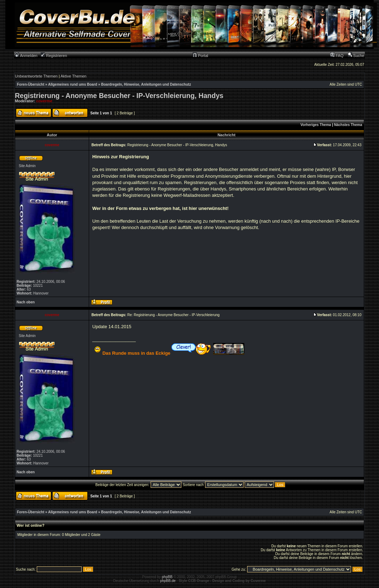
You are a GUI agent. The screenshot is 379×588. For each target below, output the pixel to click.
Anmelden (26, 56)
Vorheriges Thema (316, 125)
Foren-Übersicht (31, 84)
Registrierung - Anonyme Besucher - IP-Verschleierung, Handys (119, 96)
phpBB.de (168, 581)
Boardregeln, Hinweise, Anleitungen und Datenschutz (146, 84)
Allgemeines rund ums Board (73, 84)
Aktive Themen (73, 76)
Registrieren (54, 56)
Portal (200, 56)
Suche (356, 56)
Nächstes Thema (348, 125)
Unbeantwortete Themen (36, 76)
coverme (44, 101)
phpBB (167, 577)
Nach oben (26, 302)
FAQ (337, 56)
